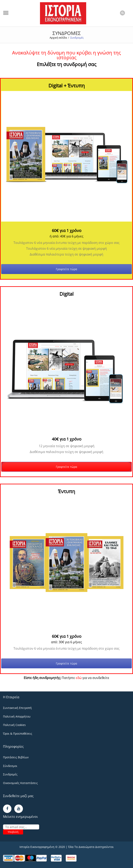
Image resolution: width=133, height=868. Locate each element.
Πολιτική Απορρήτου (17, 716)
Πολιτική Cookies (14, 725)
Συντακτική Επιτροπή (17, 708)
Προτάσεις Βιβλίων (16, 757)
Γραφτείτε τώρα (66, 269)
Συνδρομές (10, 774)
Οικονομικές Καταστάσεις (20, 783)
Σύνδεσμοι (10, 766)
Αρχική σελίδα (58, 38)
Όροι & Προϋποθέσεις (18, 734)
